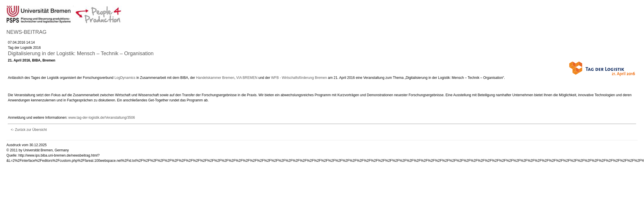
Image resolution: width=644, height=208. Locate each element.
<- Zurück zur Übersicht (29, 130)
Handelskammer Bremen (215, 78)
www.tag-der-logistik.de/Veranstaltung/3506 (102, 118)
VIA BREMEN (247, 78)
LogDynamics (125, 78)
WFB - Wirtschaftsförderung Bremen (299, 78)
